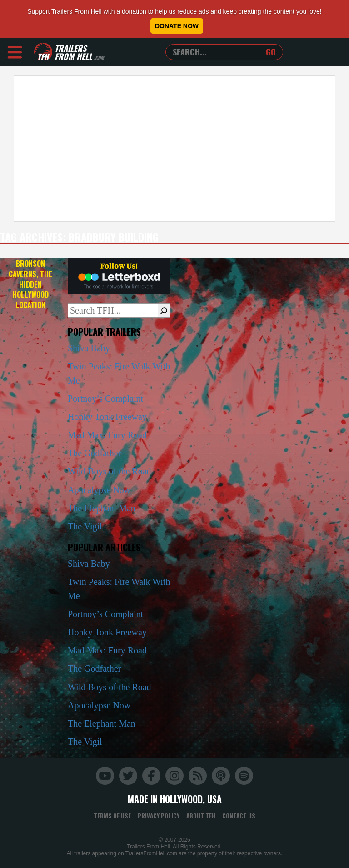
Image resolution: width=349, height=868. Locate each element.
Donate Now (177, 26)
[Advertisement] (174, 149)
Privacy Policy (159, 816)
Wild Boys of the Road (110, 471)
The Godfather (94, 453)
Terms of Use (112, 816)
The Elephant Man (102, 508)
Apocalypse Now (99, 490)
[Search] (164, 310)
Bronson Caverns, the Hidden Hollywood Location (30, 284)
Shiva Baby (89, 348)
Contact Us (239, 816)
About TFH (201, 816)
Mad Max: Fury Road (107, 435)
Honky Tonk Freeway (107, 417)
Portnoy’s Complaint (105, 399)
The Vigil (85, 526)
